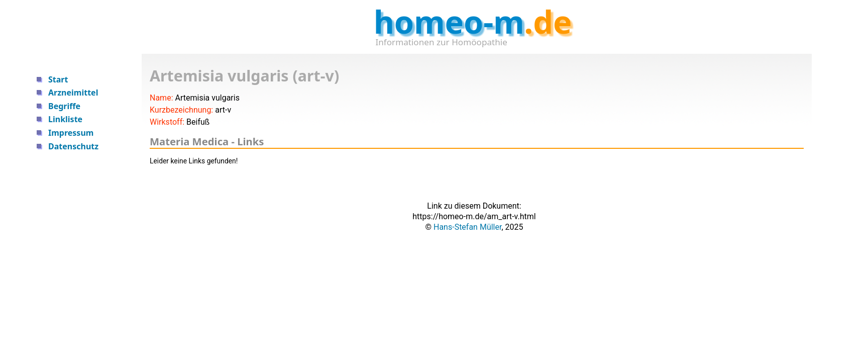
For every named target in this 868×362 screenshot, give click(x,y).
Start (58, 79)
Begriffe (64, 106)
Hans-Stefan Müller (467, 227)
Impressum (71, 133)
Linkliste (65, 119)
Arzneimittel (73, 93)
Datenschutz (73, 146)
